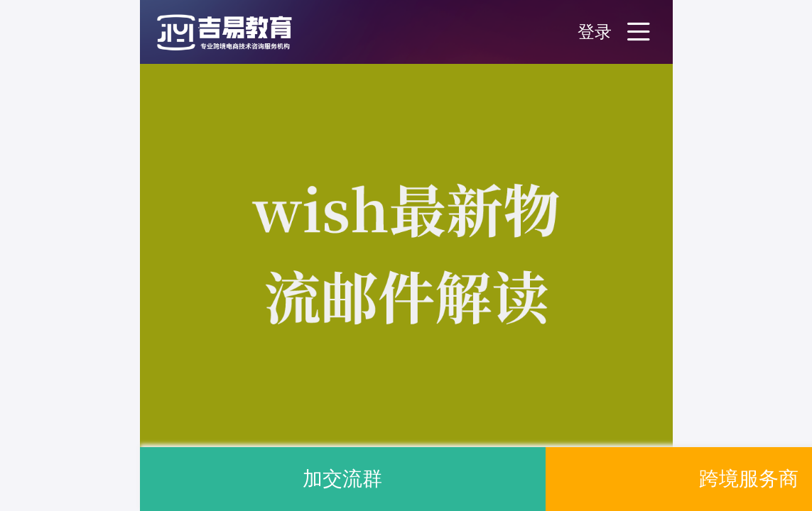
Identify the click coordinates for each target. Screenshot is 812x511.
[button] (239, 32)
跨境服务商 (749, 479)
